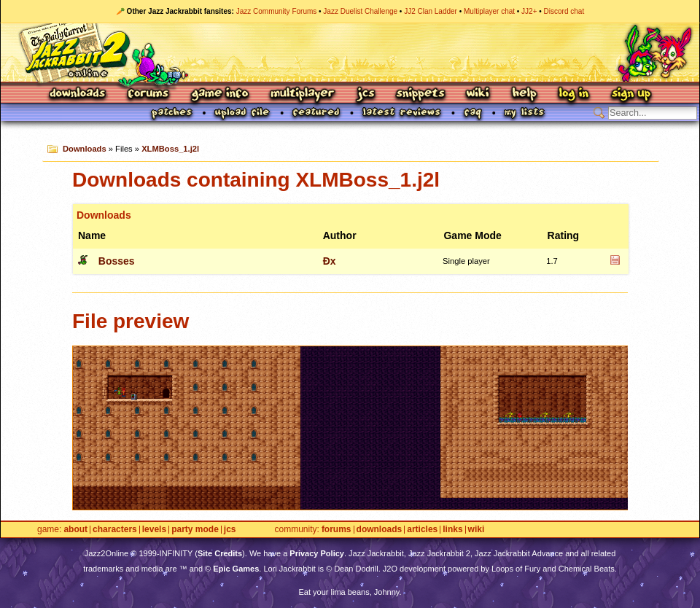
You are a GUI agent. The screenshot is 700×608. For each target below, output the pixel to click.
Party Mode (195, 530)
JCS (366, 94)
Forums (149, 94)
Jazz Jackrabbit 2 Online (350, 52)
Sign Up (631, 94)
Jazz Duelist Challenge (360, 11)
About (75, 530)
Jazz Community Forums (277, 11)
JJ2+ (529, 11)
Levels (154, 530)
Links (452, 530)
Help (524, 94)
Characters (115, 530)
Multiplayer (302, 94)
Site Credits (220, 553)
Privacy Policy (317, 553)
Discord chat (564, 11)
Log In (574, 94)
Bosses (117, 261)
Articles (422, 530)
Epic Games (236, 569)
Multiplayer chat (489, 11)
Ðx (330, 261)
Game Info (219, 94)
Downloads (78, 94)
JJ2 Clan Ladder (431, 11)
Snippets (421, 94)
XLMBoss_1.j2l (170, 149)
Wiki (478, 94)
